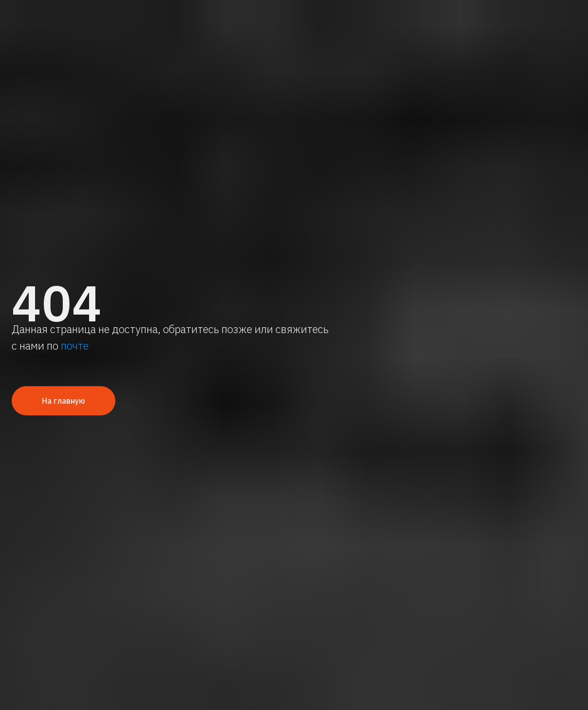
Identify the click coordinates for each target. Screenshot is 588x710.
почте (75, 346)
